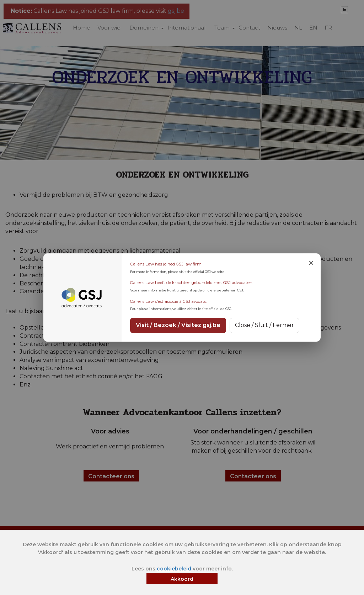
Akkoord (182, 579)
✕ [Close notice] (311, 263)
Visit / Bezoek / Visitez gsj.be (178, 325)
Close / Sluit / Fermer (264, 325)
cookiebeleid (174, 569)
